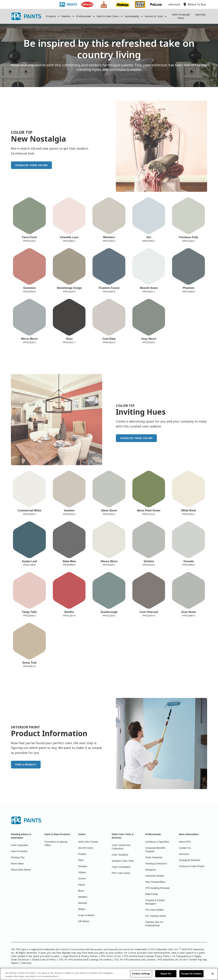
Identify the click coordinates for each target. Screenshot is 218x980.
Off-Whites (84, 921)
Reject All (166, 974)
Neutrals (83, 903)
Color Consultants (121, 867)
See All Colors (86, 848)
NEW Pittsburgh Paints (181, 16)
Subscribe (200, 15)
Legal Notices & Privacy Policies (80, 956)
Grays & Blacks (86, 915)
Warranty (26, 963)
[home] (26, 16)
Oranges (83, 866)
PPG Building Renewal (157, 888)
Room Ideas (17, 864)
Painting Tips (18, 857)
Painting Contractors (156, 864)
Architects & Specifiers (157, 842)
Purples (82, 854)
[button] (53, 16)
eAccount (184, 854)
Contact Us (185, 848)
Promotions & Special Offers (56, 843)
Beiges (82, 909)
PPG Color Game (121, 873)
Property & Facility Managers (155, 902)
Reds (81, 860)
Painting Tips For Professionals (154, 924)
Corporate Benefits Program (155, 850)
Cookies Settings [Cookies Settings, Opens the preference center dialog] (141, 974)
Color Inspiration (20, 845)
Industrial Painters (155, 876)
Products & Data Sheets (192, 866)
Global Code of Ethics (44, 960)
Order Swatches (154, 857)
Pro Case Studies (155, 910)
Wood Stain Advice (21, 870)
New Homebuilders (155, 882)
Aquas (82, 885)
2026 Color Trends (88, 842)
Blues (81, 891)
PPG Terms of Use (111, 956)
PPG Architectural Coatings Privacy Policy (147, 956)
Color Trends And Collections (121, 847)
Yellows (82, 872)
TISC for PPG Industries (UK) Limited (134, 960)
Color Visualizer (120, 855)
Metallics (83, 897)
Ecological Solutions (190, 860)
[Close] (213, 974)
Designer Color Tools (123, 861)
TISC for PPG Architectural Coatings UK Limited (85, 960)
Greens (82, 878)
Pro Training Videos (156, 916)
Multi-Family (152, 894)
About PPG (185, 842)
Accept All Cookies (191, 974)
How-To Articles (19, 851)
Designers (151, 870)
